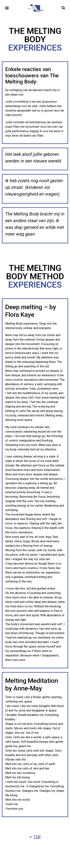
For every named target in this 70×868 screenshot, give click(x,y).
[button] (7, 8)
